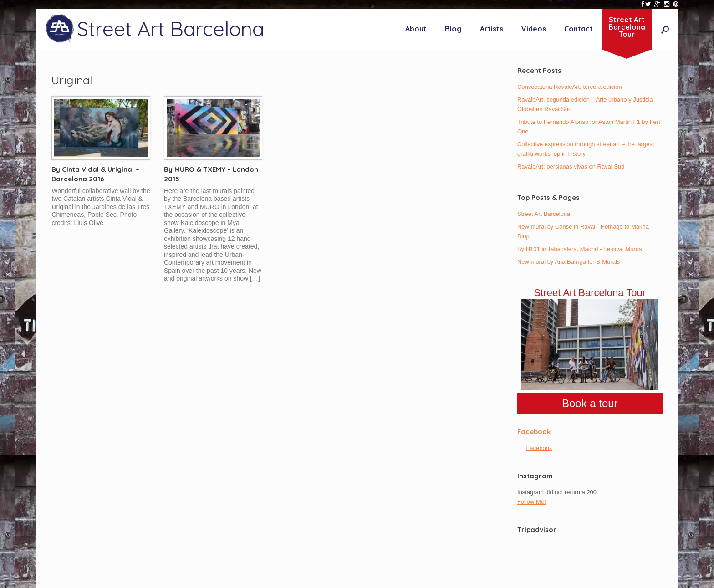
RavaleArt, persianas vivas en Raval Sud (571, 166)
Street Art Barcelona (544, 214)
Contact (579, 29)
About (416, 29)
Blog (453, 29)
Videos (534, 29)
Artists (492, 29)
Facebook (534, 432)
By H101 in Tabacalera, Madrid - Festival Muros (580, 249)
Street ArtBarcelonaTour (627, 27)
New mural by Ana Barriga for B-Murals (569, 262)
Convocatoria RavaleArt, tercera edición (570, 87)
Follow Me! (532, 502)
